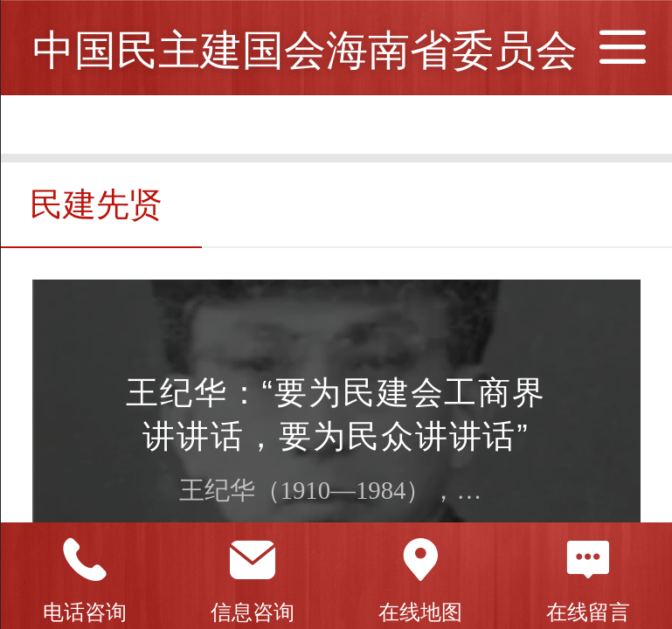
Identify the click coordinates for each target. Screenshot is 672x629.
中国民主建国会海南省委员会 (305, 50)
